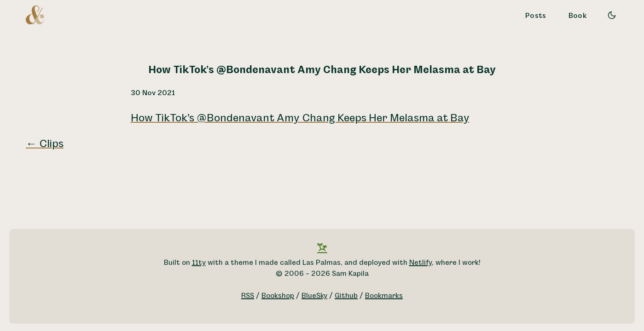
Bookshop (278, 296)
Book (578, 16)
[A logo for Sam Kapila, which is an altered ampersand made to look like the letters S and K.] (35, 15)
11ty (199, 263)
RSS (248, 296)
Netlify (421, 263)
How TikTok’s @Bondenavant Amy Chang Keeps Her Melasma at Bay (300, 118)
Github (346, 296)
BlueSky (314, 296)
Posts (536, 16)
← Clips (45, 144)
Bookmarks (384, 296)
